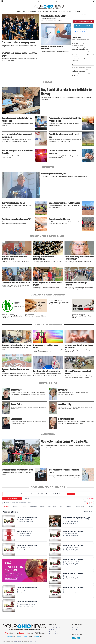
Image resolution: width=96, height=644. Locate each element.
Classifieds (23, 1)
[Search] (94, 1)
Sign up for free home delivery (83, 21)
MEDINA (45, 12)
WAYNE (25, 12)
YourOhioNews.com (17, 641)
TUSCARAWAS (32, 12)
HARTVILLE (62, 12)
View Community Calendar (83, 26)
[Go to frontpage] (49, 7)
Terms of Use (53, 632)
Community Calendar (33, 1)
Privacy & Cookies (54, 634)
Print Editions (52, 1)
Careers (73, 1)
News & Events (77, 630)
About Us (60, 1)
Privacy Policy (33, 641)
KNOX (40, 12)
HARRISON (77, 12)
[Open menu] (2, 1)
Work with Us (76, 628)
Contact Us (67, 1)
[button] (91, 309)
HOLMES (18, 12)
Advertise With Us (43, 1)
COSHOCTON (53, 12)
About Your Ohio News (56, 628)
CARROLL (70, 12)
